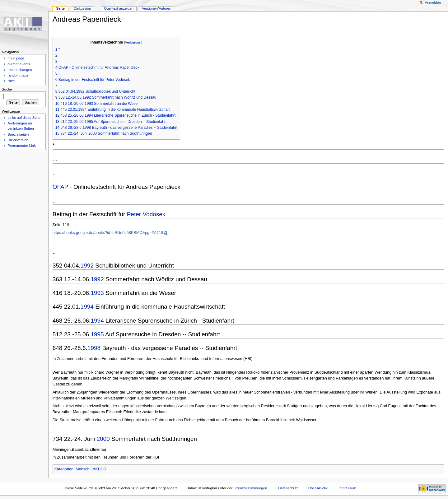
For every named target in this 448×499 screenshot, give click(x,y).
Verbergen (133, 42)
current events (19, 64)
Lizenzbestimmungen (250, 488)
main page (16, 58)
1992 (87, 266)
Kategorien (64, 469)
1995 (97, 334)
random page (18, 75)
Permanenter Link (21, 146)
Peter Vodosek (146, 214)
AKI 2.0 (99, 469)
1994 (87, 307)
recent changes (20, 70)
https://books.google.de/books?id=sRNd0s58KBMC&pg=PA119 (108, 233)
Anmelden (433, 2)
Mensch (82, 469)
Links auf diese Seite (24, 118)
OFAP (60, 187)
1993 (97, 293)
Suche (7, 89)
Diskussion (82, 8)
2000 (103, 439)
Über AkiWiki (318, 488)
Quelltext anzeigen (119, 8)
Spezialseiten (18, 134)
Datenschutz (288, 488)
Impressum (347, 488)
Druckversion (18, 140)
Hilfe (11, 81)
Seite (60, 8)
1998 (94, 348)
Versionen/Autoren (156, 8)
